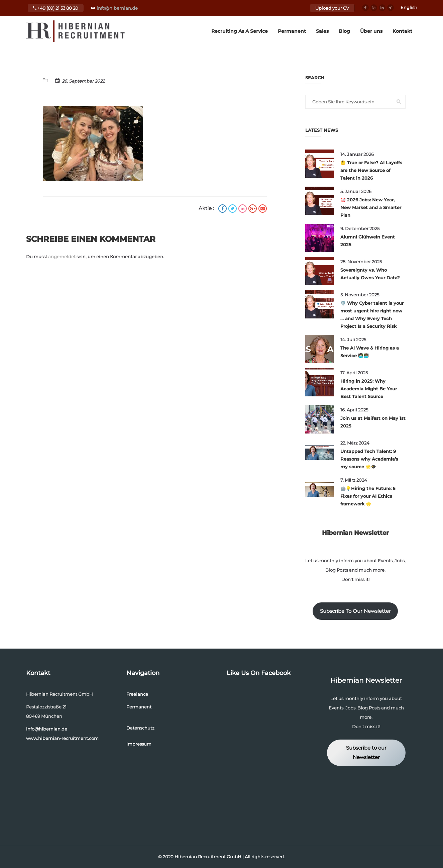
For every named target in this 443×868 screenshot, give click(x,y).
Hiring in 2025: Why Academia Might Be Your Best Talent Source (369, 389)
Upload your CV (332, 8)
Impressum (139, 744)
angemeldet (62, 257)
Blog (344, 31)
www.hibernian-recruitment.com (62, 738)
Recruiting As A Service (240, 31)
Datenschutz (140, 728)
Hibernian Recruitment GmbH (208, 857)
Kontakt (402, 31)
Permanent (292, 31)
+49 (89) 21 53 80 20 (56, 8)
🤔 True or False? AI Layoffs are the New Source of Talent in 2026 (371, 170)
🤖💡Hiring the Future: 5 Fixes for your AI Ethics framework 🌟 (368, 496)
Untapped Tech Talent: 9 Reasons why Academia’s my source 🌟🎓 (369, 459)
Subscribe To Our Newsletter (355, 611)
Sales (322, 31)
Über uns (371, 31)
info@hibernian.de (117, 8)
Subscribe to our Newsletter (366, 753)
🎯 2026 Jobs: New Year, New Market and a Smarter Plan (371, 207)
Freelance (137, 694)
